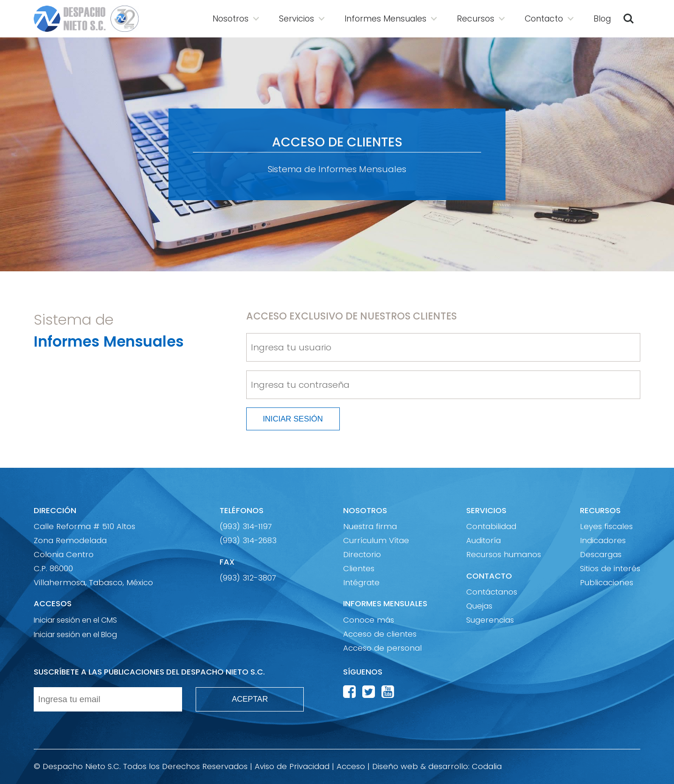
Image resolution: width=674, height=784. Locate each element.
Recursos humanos (504, 555)
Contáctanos (492, 592)
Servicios (297, 19)
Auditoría (484, 541)
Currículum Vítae (376, 541)
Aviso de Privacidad (292, 766)
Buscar (629, 19)
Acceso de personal (382, 648)
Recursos (476, 19)
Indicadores (603, 541)
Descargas (601, 555)
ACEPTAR (250, 699)
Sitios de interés (610, 569)
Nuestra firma (370, 526)
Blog (602, 19)
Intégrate (361, 583)
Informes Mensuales (385, 19)
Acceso (351, 766)
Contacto (544, 19)
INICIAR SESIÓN (293, 419)
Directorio (362, 555)
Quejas (479, 606)
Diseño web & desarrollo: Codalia (437, 766)
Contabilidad (491, 526)
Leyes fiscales (606, 526)
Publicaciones (607, 583)
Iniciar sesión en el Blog (75, 634)
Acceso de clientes (380, 634)
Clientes (359, 569)
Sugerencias (490, 620)
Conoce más (369, 620)
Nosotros (231, 19)
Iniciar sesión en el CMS (75, 620)
